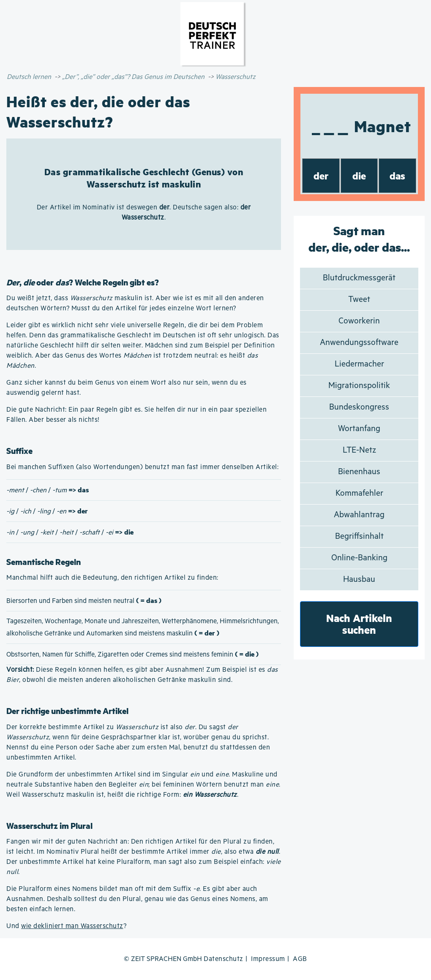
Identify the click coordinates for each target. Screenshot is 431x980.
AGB (300, 959)
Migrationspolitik (359, 386)
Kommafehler (359, 493)
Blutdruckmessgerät (359, 278)
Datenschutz (224, 959)
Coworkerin (359, 321)
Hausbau (359, 580)
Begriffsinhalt (359, 536)
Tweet (359, 300)
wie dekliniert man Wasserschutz (72, 926)
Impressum (268, 959)
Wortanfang (359, 429)
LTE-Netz (359, 450)
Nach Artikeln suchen (359, 624)
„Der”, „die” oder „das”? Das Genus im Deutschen (133, 77)
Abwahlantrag (359, 515)
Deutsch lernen (29, 77)
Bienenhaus (359, 472)
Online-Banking (359, 558)
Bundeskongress (359, 407)
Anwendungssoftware (359, 343)
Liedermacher (359, 364)
